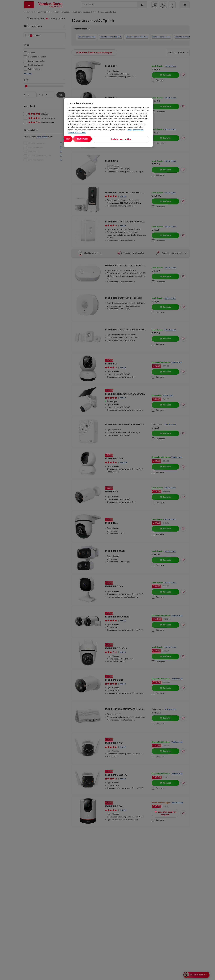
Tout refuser (103, 139)
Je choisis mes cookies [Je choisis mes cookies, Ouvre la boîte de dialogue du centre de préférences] (136, 139)
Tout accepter (79, 139)
